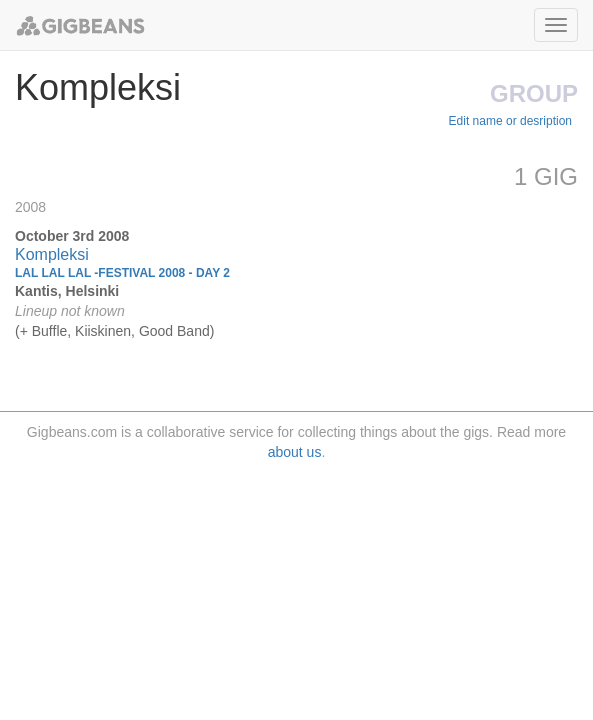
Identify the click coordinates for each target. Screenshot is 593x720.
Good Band (174, 331)
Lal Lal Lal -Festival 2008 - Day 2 (122, 273)
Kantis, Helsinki (67, 291)
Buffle (50, 331)
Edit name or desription (510, 121)
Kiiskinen (103, 331)
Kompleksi (52, 254)
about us (295, 452)
